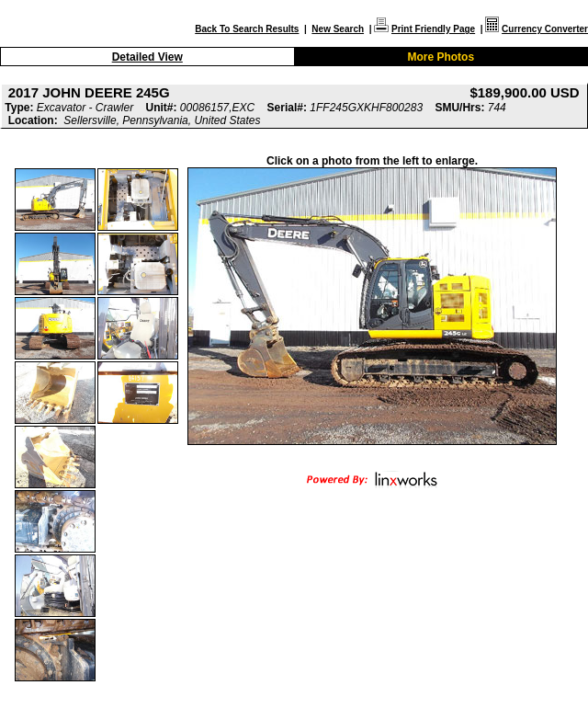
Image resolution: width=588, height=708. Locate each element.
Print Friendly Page (433, 29)
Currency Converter (545, 29)
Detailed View (147, 57)
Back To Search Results (247, 29)
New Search (338, 29)
